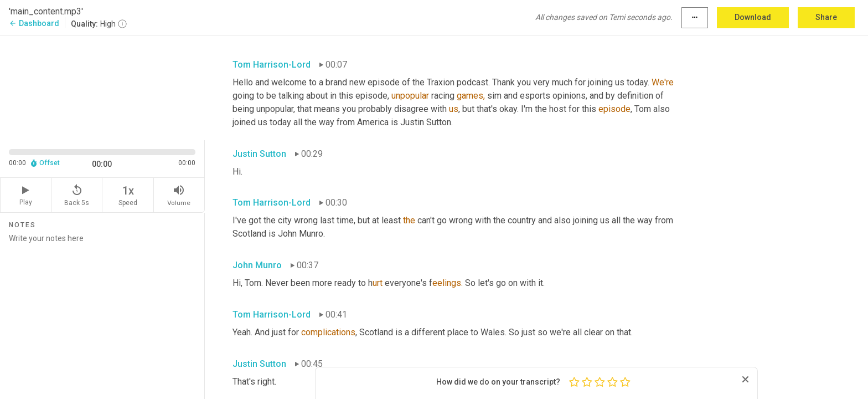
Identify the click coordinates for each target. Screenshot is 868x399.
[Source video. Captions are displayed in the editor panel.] (102, 87)
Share (826, 17)
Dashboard (34, 23)
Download (753, 17)
